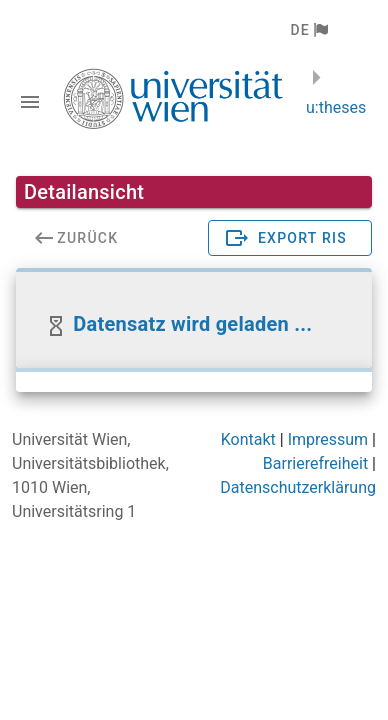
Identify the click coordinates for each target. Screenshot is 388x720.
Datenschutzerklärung (298, 487)
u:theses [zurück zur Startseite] (336, 107)
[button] (308, 30)
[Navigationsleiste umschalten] (30, 102)
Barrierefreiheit (315, 463)
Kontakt (248, 439)
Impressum (328, 439)
